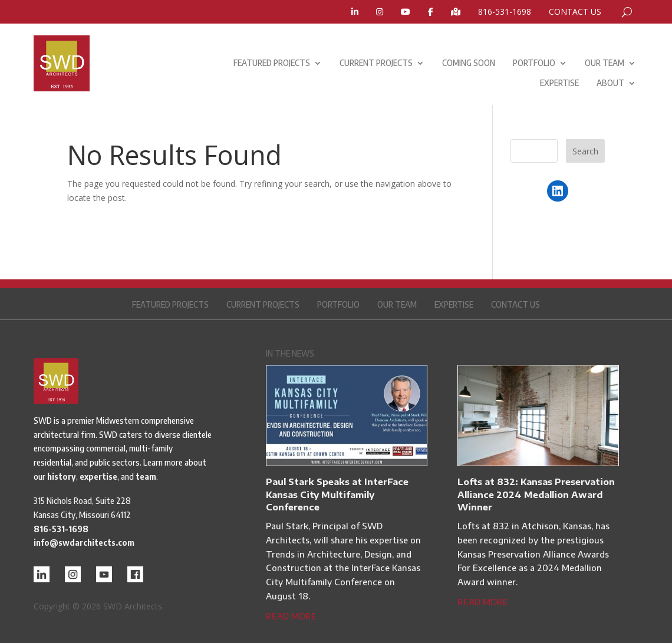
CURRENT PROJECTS (376, 63)
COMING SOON (469, 63)
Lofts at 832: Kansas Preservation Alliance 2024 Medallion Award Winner (536, 494)
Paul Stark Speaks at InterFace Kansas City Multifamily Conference (337, 494)
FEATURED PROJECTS (272, 63)
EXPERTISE (559, 83)
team (146, 477)
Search (585, 151)
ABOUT (610, 83)
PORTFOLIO (534, 63)
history (62, 477)
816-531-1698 (505, 12)
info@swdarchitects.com (84, 543)
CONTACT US (575, 12)
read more (291, 616)
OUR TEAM (605, 63)
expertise (98, 477)
